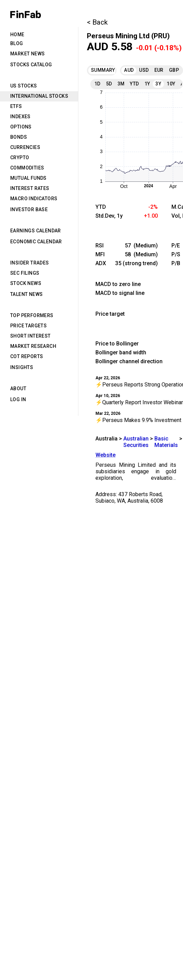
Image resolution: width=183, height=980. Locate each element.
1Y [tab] (147, 84)
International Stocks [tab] (39, 96)
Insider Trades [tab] (30, 263)
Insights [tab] (22, 367)
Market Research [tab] (33, 346)
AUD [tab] (129, 70)
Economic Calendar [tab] (36, 242)
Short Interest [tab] (30, 336)
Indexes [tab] (20, 117)
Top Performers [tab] (32, 315)
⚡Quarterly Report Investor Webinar (139, 402)
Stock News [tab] (26, 283)
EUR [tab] (159, 70)
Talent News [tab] (26, 294)
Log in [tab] (18, 399)
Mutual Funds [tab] (28, 178)
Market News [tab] (27, 54)
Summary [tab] (101, 70)
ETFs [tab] (16, 106)
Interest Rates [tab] (30, 188)
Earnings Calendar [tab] (36, 231)
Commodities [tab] (27, 168)
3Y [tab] (158, 84)
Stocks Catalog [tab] (31, 65)
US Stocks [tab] (24, 86)
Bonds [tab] (19, 137)
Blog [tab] (17, 43)
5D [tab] (109, 84)
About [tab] (18, 389)
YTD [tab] (134, 84)
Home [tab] (17, 35)
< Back (97, 22)
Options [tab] (21, 127)
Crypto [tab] (20, 158)
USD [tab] (144, 70)
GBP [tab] (174, 70)
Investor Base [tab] (29, 209)
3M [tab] (121, 84)
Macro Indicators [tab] (34, 199)
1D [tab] (97, 84)
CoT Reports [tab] (27, 356)
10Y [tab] (171, 84)
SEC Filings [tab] (25, 273)
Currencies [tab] (25, 147)
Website (105, 455)
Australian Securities (136, 442)
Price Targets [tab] (28, 326)
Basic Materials (166, 442)
